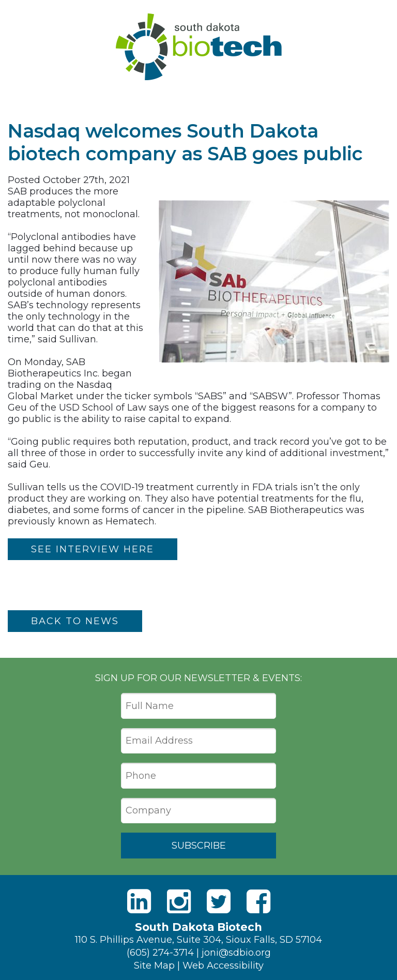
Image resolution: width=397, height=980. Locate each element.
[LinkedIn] (139, 902)
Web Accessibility (223, 966)
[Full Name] (198, 706)
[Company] (198, 811)
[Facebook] (258, 902)
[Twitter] (219, 902)
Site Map (154, 966)
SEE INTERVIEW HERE (93, 549)
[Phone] (198, 776)
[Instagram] (179, 902)
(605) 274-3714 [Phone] (160, 953)
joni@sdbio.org (236, 953)
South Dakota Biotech (199, 47)
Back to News (75, 621)
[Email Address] (198, 741)
